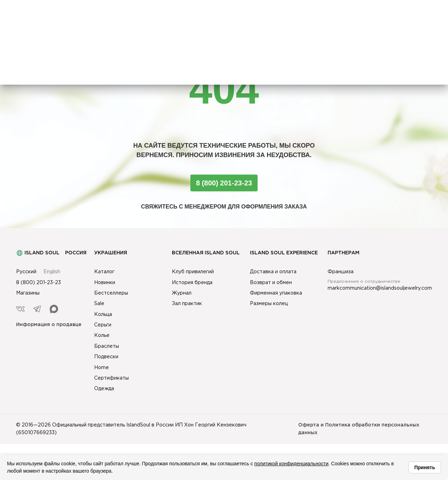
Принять (425, 467)
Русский (26, 272)
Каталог (104, 272)
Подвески (106, 357)
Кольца (103, 315)
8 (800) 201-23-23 (224, 183)
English (52, 272)
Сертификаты (111, 378)
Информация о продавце (49, 325)
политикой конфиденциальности (292, 464)
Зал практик (187, 304)
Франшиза (341, 272)
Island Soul (38, 253)
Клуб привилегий (193, 272)
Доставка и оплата (273, 272)
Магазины (28, 293)
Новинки (105, 283)
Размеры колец (269, 304)
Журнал (182, 293)
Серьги (103, 325)
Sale (99, 304)
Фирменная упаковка (276, 293)
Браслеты (107, 346)
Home (101, 368)
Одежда (104, 389)
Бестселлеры (111, 293)
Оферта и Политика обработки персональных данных (359, 429)
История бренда (192, 283)
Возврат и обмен (271, 283)
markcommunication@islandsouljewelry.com (380, 288)
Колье (102, 336)
